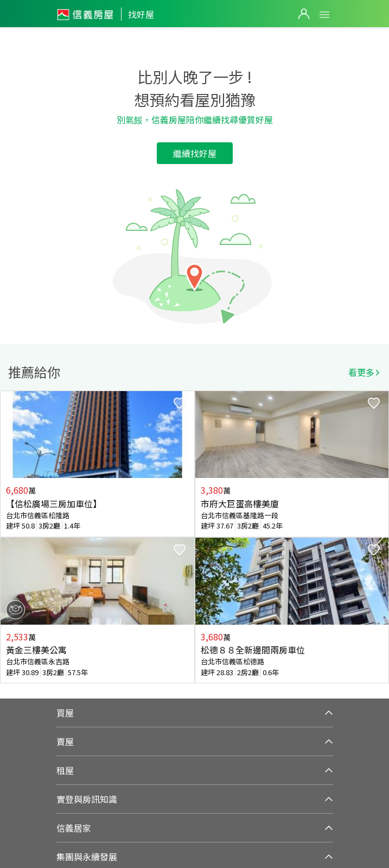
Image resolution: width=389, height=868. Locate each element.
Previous (9, 537)
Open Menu (324, 15)
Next (380, 537)
